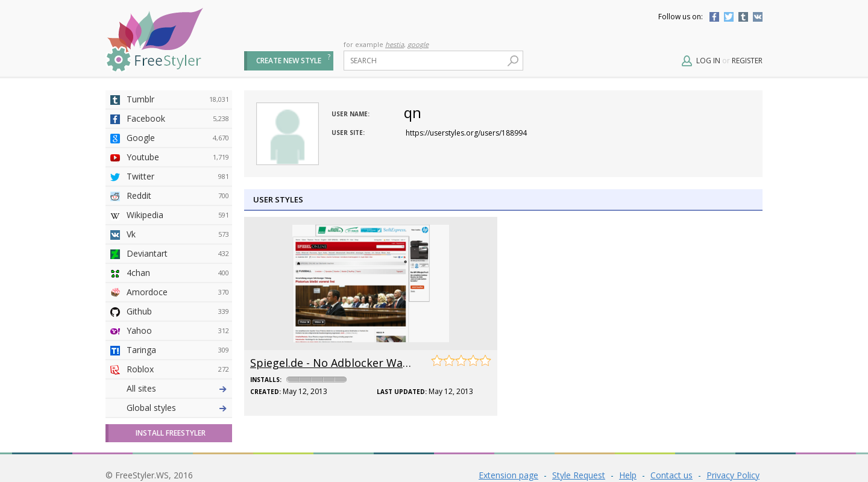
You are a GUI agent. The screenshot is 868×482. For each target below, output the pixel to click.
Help (628, 475)
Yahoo (178, 331)
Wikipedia (178, 215)
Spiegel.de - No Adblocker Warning (340, 363)
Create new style (289, 61)
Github (178, 311)
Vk (178, 234)
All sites (141, 388)
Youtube (178, 157)
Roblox (178, 369)
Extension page (508, 475)
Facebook (714, 17)
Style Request (579, 475)
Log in (708, 61)
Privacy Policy (733, 475)
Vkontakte (758, 17)
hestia (395, 44)
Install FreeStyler (171, 433)
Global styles (151, 408)
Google (178, 138)
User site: (348, 133)
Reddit (178, 196)
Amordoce (178, 292)
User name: (351, 114)
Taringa (178, 350)
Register (747, 61)
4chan (178, 273)
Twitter (729, 17)
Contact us (671, 475)
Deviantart (178, 254)
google (418, 44)
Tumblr (743, 17)
